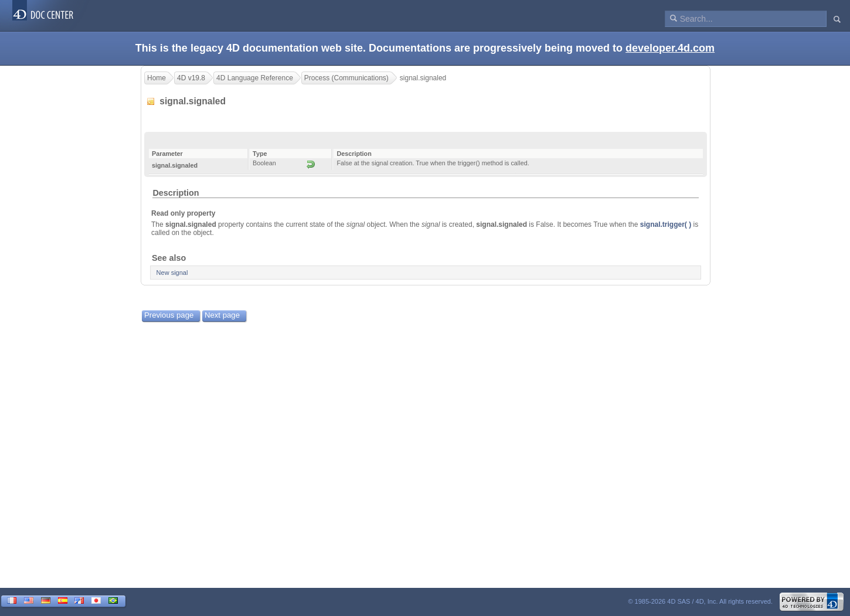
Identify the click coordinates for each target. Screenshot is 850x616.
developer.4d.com (670, 48)
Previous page (169, 315)
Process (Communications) (346, 78)
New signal (172, 273)
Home (157, 78)
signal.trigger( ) (666, 224)
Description (176, 193)
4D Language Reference (255, 78)
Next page (222, 315)
